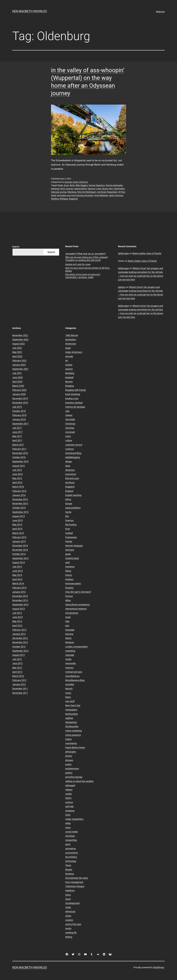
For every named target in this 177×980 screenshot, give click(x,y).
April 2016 (17, 482)
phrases (69, 760)
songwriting (71, 840)
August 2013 (19, 609)
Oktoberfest (71, 722)
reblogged (70, 785)
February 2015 (19, 537)
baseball (69, 377)
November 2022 (20, 335)
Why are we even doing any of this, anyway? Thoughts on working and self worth (87, 259)
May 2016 (17, 478)
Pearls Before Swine (75, 748)
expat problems (73, 508)
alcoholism (71, 340)
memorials (70, 663)
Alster (61, 185)
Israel (68, 617)
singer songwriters (74, 819)
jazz (67, 626)
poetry (68, 764)
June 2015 (17, 520)
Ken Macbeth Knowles (30, 11)
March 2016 (18, 487)
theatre (69, 870)
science (69, 802)
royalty (69, 794)
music (68, 693)
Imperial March (80, 189)
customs (70, 449)
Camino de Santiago (75, 407)
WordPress (159, 967)
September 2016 (20, 461)
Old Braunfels (72, 726)
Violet (68, 907)
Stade (54, 195)
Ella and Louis (72, 478)
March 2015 (18, 533)
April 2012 (17, 672)
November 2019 (20, 403)
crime (68, 436)
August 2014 (19, 562)
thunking (70, 874)
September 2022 (20, 340)
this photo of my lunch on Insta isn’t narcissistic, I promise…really (83, 276)
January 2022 (19, 365)
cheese (69, 415)
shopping (70, 811)
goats (68, 554)
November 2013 (20, 600)
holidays (69, 579)
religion (69, 790)
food (68, 529)
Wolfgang (64, 199)
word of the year (73, 924)
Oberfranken (119, 189)
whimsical (83, 182)
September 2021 (20, 369)
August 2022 (19, 344)
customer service (74, 445)
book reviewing (73, 394)
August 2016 (19, 466)
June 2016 (17, 474)
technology (71, 861)
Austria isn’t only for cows (78, 264)
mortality (70, 684)
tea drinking (71, 857)
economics (71, 474)
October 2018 (19, 411)
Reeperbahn (112, 192)
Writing (69, 937)
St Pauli (122, 192)
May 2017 (17, 436)
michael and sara (74, 672)
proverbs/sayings (74, 777)
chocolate (70, 419)
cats (67, 411)
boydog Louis (72, 398)
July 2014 (17, 567)
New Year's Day (73, 705)
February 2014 (19, 588)
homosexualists (73, 584)
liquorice (91, 189)
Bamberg (70, 373)
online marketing (73, 731)
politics (69, 773)
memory (69, 668)
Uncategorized (72, 903)
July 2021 (17, 373)
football (69, 533)
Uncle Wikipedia (101, 195)
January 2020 (19, 394)
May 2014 (17, 575)
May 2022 (17, 352)
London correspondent (76, 647)
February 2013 (19, 630)
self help (69, 806)
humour (69, 596)
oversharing (71, 743)
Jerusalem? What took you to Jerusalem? (85, 254)
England (69, 491)
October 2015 (19, 508)
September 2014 (20, 558)
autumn (69, 369)
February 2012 (19, 680)
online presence (73, 735)
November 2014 (20, 550)
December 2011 (20, 689)
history (69, 575)
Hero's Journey (66, 189)
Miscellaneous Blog (75, 680)
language (70, 630)
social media (72, 832)
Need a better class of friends (147, 253)
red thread (102, 192)
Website (160, 12)
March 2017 (18, 445)
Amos (66, 185)
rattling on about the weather (79, 781)
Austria (69, 365)
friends (69, 541)
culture (69, 440)
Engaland (70, 487)
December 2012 (20, 638)
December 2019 (20, 398)
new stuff (70, 701)
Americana (71, 344)
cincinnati (70, 432)
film (67, 516)
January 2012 (19, 684)
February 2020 (19, 390)
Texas (68, 865)
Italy (67, 621)
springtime (71, 849)
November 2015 (20, 504)
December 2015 (20, 499)
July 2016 (17, 470)
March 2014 (18, 584)
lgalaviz (122, 287)
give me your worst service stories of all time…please (88, 269)
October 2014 (19, 554)
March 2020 (18, 386)
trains (68, 895)
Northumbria (72, 714)
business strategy (74, 403)
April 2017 (17, 440)
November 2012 (20, 642)
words (68, 928)
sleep (68, 823)
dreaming (70, 470)
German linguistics (97, 185)
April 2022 (17, 356)
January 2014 (19, 592)
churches (70, 428)
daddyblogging (73, 457)
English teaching (73, 495)
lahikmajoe (123, 253)
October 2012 (19, 647)
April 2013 (17, 626)
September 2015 (20, 512)
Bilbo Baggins (82, 185)
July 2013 (17, 613)
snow (68, 827)
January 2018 (19, 419)
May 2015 (17, 525)
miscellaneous (72, 676)
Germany (68, 182)
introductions (72, 613)
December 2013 (20, 596)
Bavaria (69, 382)
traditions (70, 890)
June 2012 (17, 663)
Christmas (70, 424)
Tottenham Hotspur (75, 886)
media (68, 659)
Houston (69, 588)
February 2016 (19, 491)
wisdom (69, 920)
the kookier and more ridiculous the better (75, 195)
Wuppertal (73, 199)
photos (69, 756)
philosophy (71, 752)
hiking (68, 571)
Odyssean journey (59, 192)
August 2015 (19, 516)
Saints (68, 798)
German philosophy (114, 185)
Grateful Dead (72, 558)
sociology (70, 836)
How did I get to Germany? (78, 592)
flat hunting (71, 525)
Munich (69, 689)
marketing (70, 651)
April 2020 (17, 382)
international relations (76, 609)
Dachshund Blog (73, 453)
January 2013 (19, 634)
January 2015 (19, 541)
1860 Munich (72, 335)
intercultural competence (77, 605)
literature (70, 642)
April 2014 (17, 579)
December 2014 (20, 546)
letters (68, 638)
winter (68, 916)
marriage (70, 655)
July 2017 (17, 428)
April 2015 (17, 529)
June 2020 (17, 377)
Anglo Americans (74, 352)
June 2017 (17, 432)
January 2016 (19, 495)
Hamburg (55, 189)
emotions (70, 482)
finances (69, 520)
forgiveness (71, 537)
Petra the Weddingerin (87, 192)
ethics (68, 499)
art (67, 361)
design (69, 461)
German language (74, 546)
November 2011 (20, 693)
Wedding (55, 199)
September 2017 (20, 424)
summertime (72, 853)
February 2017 (19, 449)
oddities (69, 718)
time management (74, 882)
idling (68, 600)
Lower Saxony (102, 189)
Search (16, 247)
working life (71, 933)
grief (67, 562)
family (68, 512)
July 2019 (17, 407)
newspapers (71, 710)
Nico (111, 189)
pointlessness (72, 769)
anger (68, 348)
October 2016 (19, 457)
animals (69, 356)
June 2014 (17, 571)
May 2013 (17, 621)
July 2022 (17, 348)
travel (76, 182)
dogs (68, 466)
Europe (69, 504)
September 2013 (20, 605)
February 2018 (19, 415)
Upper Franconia (116, 195)
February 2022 (19, 361)
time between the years (77, 878)
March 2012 (18, 676)
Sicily (68, 815)
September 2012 (20, 651)
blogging (70, 386)
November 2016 (20, 453)
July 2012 (17, 659)
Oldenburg (72, 192)
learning (69, 634)
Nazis (68, 697)
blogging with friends (76, 390)
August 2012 (19, 655)
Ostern (69, 739)
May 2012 (17, 668)
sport (68, 844)
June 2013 (17, 617)
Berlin (72, 185)
